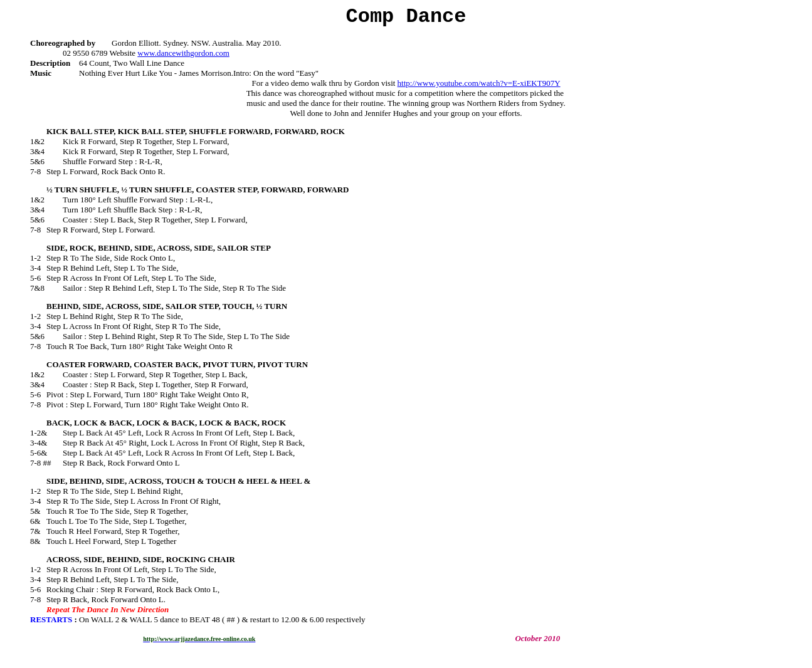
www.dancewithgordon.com (183, 53)
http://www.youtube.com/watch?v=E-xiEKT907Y (479, 83)
